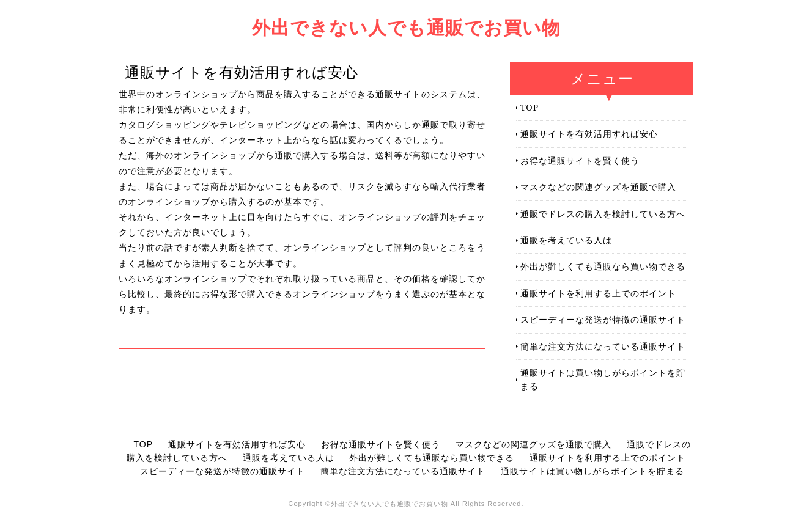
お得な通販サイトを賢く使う (580, 160)
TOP (530, 107)
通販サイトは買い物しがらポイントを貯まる (603, 379)
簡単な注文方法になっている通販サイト (603, 346)
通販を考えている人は (566, 240)
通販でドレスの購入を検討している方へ (603, 214)
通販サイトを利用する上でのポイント (598, 293)
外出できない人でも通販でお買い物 (406, 27)
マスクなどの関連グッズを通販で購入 (598, 187)
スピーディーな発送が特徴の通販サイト (603, 319)
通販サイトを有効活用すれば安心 (589, 134)
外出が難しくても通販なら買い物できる (603, 266)
